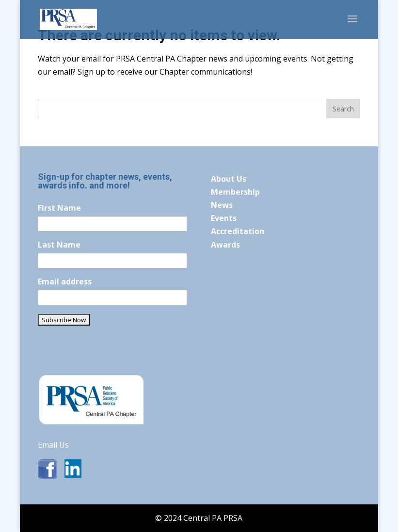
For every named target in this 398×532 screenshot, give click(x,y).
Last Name (59, 245)
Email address (65, 282)
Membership (235, 192)
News (222, 205)
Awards (225, 245)
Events (224, 218)
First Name (59, 208)
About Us (229, 179)
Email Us (53, 445)
